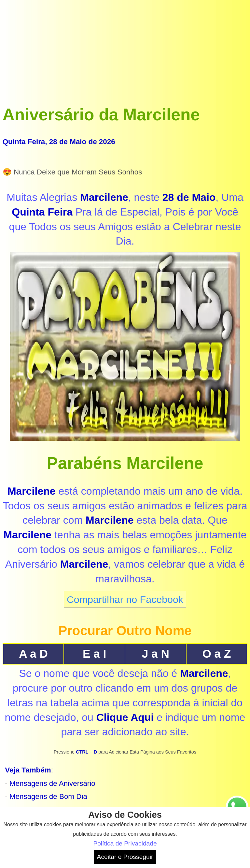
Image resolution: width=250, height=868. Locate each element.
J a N (156, 654)
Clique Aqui (125, 717)
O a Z (216, 654)
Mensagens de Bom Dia (48, 796)
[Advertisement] (125, 48)
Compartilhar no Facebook (125, 599)
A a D (33, 654)
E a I (94, 654)
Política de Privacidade (125, 843)
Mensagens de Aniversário (52, 783)
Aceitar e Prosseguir (125, 857)
